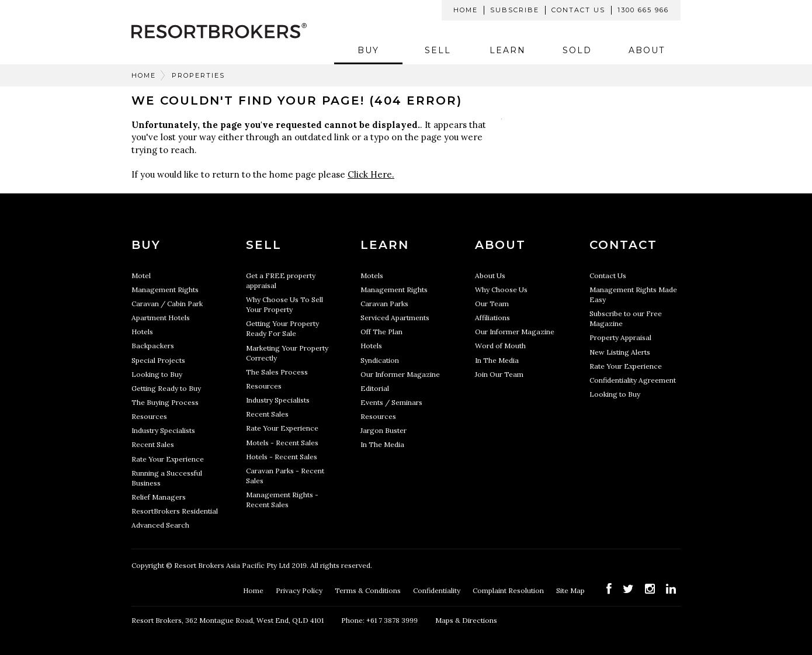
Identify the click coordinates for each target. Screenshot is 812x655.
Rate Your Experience (168, 459)
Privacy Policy (300, 590)
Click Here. (371, 174)
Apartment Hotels (161, 318)
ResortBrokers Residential (175, 511)
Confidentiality (438, 590)
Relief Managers (159, 497)
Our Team (492, 304)
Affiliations (492, 318)
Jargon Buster (384, 430)
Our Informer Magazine (400, 374)
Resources (149, 416)
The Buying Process (165, 402)
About (647, 50)
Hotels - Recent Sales (282, 457)
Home (466, 10)
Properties (198, 75)
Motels (372, 275)
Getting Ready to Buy (166, 388)
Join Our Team (499, 374)
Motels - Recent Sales (282, 443)
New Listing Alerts (620, 352)
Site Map (571, 590)
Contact (623, 245)
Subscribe (515, 10)
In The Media (382, 444)
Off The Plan (381, 332)
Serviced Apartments (395, 318)
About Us (490, 275)
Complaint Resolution (509, 590)
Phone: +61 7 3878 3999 (379, 620)
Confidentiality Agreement (633, 380)
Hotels (142, 332)
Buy (368, 50)
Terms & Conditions (369, 590)
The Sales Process (277, 372)
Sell (438, 50)
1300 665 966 (643, 10)
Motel (141, 275)
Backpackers (153, 346)
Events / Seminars (391, 402)
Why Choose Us (501, 290)
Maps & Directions (466, 620)
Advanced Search (160, 525)
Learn (508, 50)
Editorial (375, 388)
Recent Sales (153, 444)
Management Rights (165, 290)
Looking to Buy (157, 374)
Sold (577, 50)
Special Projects (158, 360)
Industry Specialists (163, 430)
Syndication (380, 360)
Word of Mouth (500, 346)
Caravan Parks (384, 304)
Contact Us (578, 10)
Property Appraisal (620, 337)
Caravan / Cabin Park (167, 304)
